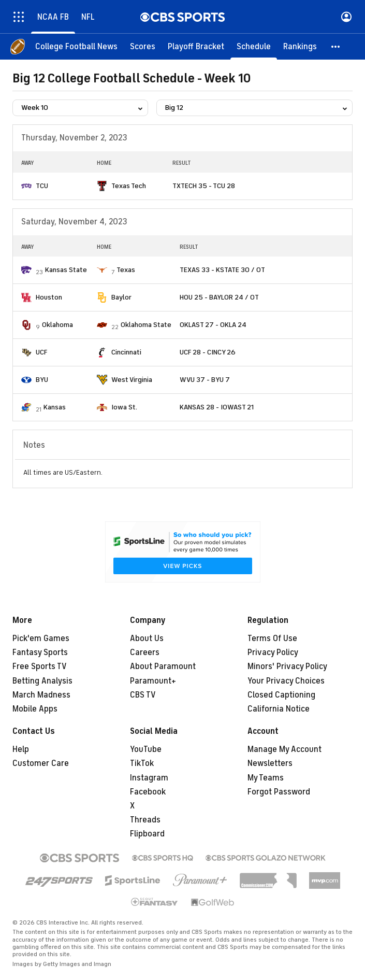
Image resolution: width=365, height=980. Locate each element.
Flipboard (147, 834)
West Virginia (132, 380)
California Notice (279, 709)
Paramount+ (153, 681)
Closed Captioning (281, 695)
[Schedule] (254, 47)
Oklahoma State (146, 325)
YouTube (146, 749)
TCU (42, 186)
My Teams (266, 778)
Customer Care (41, 763)
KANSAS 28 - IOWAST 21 (217, 407)
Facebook (148, 792)
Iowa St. (124, 407)
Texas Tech (129, 186)
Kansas (55, 407)
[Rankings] (300, 47)
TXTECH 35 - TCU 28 (204, 186)
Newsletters (270, 763)
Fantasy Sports (40, 652)
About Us (147, 638)
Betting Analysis (42, 681)
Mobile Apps (35, 709)
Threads (145, 820)
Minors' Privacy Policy (287, 666)
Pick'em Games (41, 638)
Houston (49, 297)
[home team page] (26, 186)
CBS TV (143, 695)
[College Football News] (76, 47)
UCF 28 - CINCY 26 (208, 352)
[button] (336, 47)
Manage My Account (284, 749)
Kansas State (66, 270)
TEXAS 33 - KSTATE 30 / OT (222, 270)
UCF (41, 352)
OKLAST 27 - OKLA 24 (213, 325)
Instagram (149, 778)
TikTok (142, 763)
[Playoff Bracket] (196, 47)
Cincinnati (126, 352)
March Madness (41, 695)
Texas (126, 270)
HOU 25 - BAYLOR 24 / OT (219, 297)
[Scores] (143, 47)
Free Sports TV (40, 666)
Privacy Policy (273, 652)
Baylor (121, 297)
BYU (42, 380)
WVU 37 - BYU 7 (205, 380)
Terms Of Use (272, 638)
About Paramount (163, 666)
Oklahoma (57, 325)
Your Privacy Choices (286, 681)
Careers (145, 652)
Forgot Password (279, 792)
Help (21, 749)
